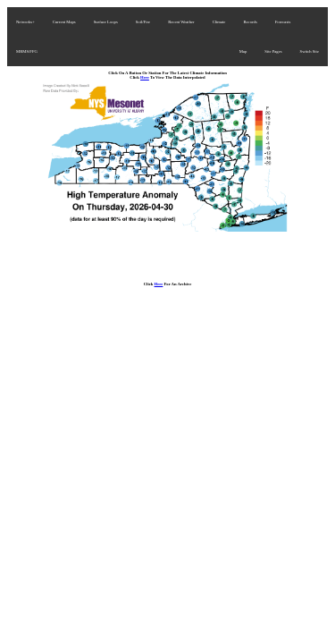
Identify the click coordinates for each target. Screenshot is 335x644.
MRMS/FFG (27, 51)
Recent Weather (181, 22)
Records (250, 22)
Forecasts (283, 22)
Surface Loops (106, 22)
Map (243, 51)
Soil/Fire (143, 22)
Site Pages (273, 51)
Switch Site (310, 51)
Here (145, 77)
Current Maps (64, 22)
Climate (219, 22)
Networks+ (25, 22)
